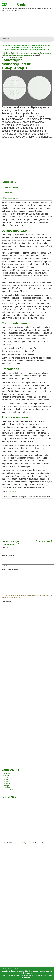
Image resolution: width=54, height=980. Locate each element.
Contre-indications (10, 187)
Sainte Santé (16, 5)
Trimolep (6, 780)
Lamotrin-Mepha (9, 790)
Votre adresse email (8, 555)
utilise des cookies (46, 843)
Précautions (8, 193)
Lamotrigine (28, 55)
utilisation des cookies (30, 976)
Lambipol (6, 786)
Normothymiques (46, 53)
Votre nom (5, 548)
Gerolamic (7, 788)
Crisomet (6, 775)
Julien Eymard (18, 57)
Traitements (5, 39)
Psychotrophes (34, 53)
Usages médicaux (10, 182)
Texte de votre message (10, 570)
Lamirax (6, 792)
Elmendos (7, 773)
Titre (3, 563)
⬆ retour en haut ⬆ (44, 541)
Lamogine (7, 784)
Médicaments (24, 53)
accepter (30, 973)
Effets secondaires (10, 198)
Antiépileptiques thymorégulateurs (12, 55)
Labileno (6, 778)
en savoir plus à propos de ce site (26, 843)
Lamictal (6, 782)
